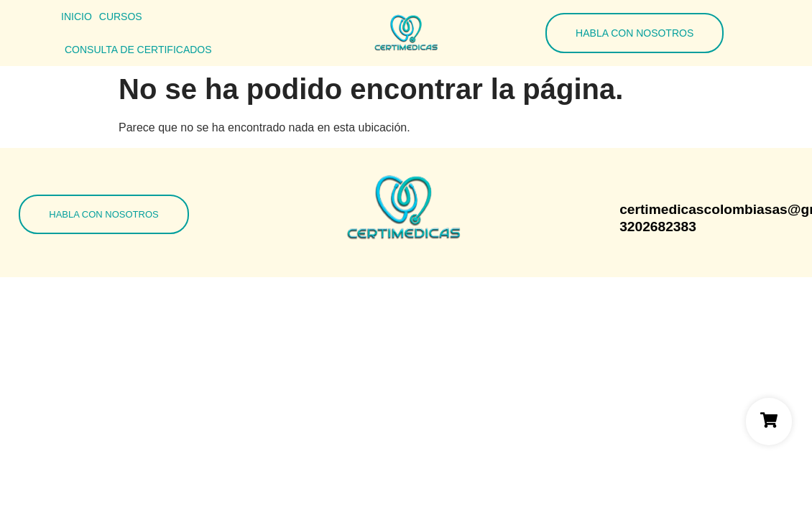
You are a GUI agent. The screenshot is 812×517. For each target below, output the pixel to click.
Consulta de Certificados (138, 50)
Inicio (77, 17)
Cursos (121, 17)
